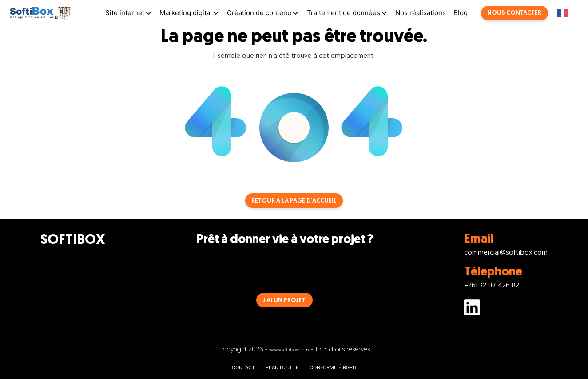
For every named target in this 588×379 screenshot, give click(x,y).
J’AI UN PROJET (284, 301)
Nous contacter (514, 13)
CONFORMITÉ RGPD (333, 367)
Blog (461, 13)
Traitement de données (344, 13)
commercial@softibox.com (506, 253)
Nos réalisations (421, 13)
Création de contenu (259, 13)
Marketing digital (186, 13)
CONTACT (243, 367)
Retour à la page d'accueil (294, 201)
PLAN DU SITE (282, 367)
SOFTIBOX (73, 241)
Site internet (125, 13)
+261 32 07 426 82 (492, 286)
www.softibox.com (289, 350)
